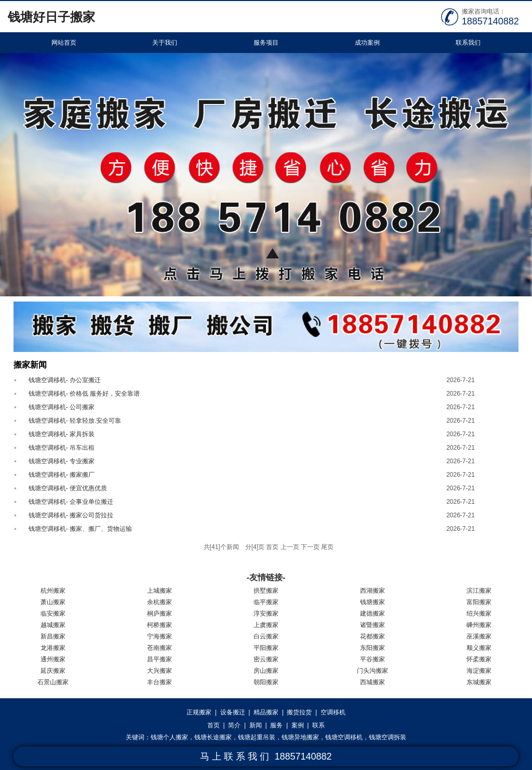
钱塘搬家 (373, 602)
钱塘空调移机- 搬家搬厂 (62, 475)
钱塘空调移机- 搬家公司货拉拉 (71, 515)
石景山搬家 (53, 682)
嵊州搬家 (479, 625)
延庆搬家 (53, 671)
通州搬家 (53, 659)
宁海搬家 (159, 636)
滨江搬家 (479, 591)
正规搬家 (199, 712)
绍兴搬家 (479, 614)
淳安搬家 (266, 614)
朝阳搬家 (266, 682)
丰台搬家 (159, 682)
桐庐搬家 (159, 614)
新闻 (256, 725)
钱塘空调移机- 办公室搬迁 (65, 380)
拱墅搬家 (266, 591)
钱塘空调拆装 (388, 737)
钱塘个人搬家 (169, 737)
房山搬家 (266, 671)
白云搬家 (266, 636)
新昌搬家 (53, 636)
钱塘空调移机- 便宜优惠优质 (68, 488)
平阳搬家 (266, 648)
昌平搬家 (159, 659)
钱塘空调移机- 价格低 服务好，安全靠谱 (84, 394)
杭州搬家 (53, 591)
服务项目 (266, 43)
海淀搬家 (479, 671)
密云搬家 (266, 659)
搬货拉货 (299, 712)
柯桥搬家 (159, 625)
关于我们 (165, 43)
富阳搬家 (479, 602)
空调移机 (333, 712)
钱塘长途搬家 (213, 737)
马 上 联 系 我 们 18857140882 (266, 756)
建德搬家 (373, 614)
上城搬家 (159, 591)
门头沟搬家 (373, 671)
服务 (276, 725)
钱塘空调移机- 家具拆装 (62, 434)
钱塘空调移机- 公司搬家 (62, 407)
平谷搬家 (373, 659)
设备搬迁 (233, 712)
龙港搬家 (53, 648)
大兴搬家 (159, 671)
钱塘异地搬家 (300, 737)
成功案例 (367, 43)
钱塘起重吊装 (257, 737)
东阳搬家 (373, 648)
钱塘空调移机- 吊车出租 (62, 448)
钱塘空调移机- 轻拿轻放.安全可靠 (75, 421)
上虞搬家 (266, 625)
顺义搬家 (479, 648)
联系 (318, 725)
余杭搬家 (159, 602)
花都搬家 (373, 636)
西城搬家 (373, 682)
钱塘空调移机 (344, 737)
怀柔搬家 (479, 659)
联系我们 (468, 43)
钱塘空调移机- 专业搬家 (62, 461)
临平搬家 (266, 602)
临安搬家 (53, 614)
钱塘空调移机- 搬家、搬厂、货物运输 (80, 529)
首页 (214, 725)
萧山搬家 (53, 602)
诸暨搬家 (373, 625)
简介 (234, 725)
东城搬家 (479, 682)
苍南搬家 (159, 648)
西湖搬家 (373, 591)
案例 (298, 725)
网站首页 (64, 43)
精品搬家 (266, 712)
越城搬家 (53, 625)
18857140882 (490, 21)
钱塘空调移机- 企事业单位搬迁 (71, 502)
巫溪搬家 (479, 636)
